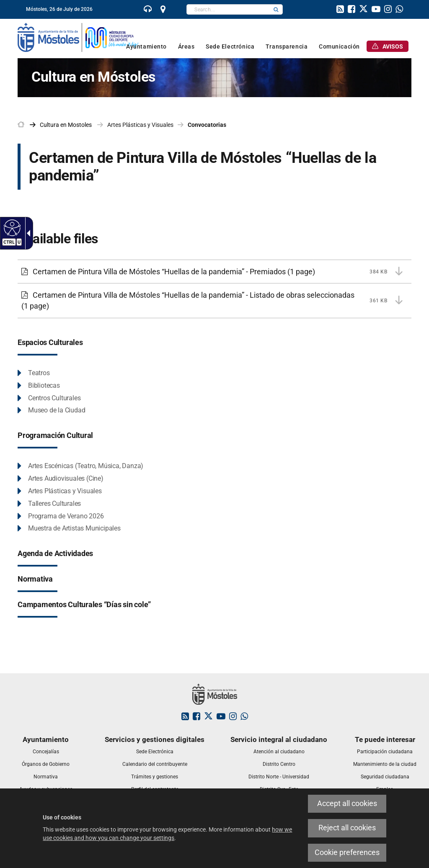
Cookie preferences (347, 853)
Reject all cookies (347, 828)
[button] (276, 9)
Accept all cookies (347, 804)
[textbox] (228, 9)
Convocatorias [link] (207, 125)
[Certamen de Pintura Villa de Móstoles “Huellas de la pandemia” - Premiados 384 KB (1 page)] (214, 272)
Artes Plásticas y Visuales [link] (140, 125)
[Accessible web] (11, 227)
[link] (148, 10)
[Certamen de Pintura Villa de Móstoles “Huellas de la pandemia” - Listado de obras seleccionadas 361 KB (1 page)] (214, 300)
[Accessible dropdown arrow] (27, 233)
